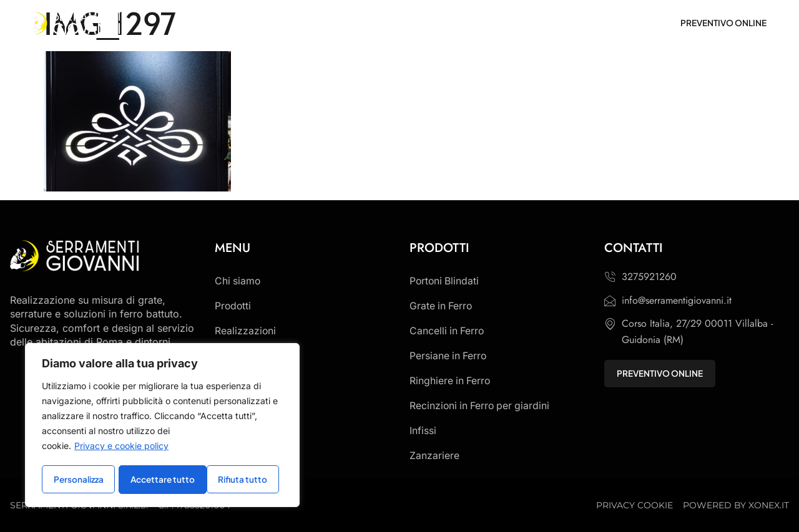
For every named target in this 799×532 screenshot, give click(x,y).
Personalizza (78, 480)
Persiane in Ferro (449, 356)
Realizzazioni (246, 331)
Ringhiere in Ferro (451, 381)
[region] (162, 426)
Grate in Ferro (442, 306)
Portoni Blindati (445, 281)
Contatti (233, 356)
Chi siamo (238, 281)
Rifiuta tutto (155, 480)
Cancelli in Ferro (448, 331)
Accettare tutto (239, 480)
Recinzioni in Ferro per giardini (481, 406)
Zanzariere (434, 456)
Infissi (423, 431)
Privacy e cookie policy (121, 447)
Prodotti (233, 306)
